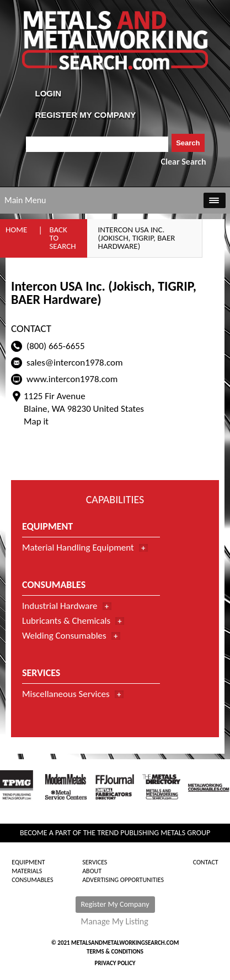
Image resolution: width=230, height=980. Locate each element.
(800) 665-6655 (56, 346)
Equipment (28, 862)
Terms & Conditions (115, 952)
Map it (36, 421)
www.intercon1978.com (72, 379)
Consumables (32, 880)
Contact (206, 862)
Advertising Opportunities (123, 880)
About (92, 871)
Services (95, 862)
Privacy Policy (115, 963)
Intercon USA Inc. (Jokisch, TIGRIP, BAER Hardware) (137, 238)
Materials (27, 871)
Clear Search (184, 162)
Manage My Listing (115, 922)
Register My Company (115, 904)
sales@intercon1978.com (75, 363)
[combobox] (97, 144)
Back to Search (62, 238)
